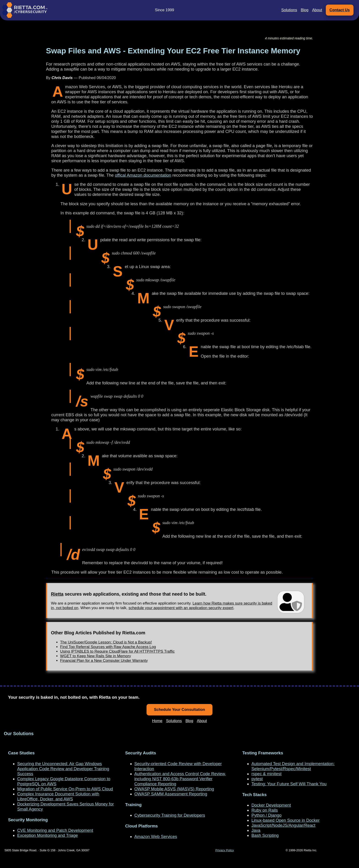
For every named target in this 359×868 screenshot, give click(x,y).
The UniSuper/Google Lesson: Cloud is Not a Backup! (106, 642)
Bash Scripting (265, 835)
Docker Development (271, 805)
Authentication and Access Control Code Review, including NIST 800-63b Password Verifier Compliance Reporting (180, 779)
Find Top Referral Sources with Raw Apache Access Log (108, 647)
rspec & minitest (266, 774)
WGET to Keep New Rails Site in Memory (96, 656)
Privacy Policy (225, 850)
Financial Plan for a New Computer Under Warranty (104, 661)
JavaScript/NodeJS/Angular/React (283, 825)
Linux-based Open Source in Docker (286, 820)
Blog (305, 10)
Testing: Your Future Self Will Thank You (289, 784)
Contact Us (340, 10)
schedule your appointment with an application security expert (181, 608)
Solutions (289, 10)
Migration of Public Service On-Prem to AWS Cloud (65, 789)
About (317, 10)
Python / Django (266, 815)
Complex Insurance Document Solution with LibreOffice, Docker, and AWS (58, 796)
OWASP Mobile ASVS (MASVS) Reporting (174, 789)
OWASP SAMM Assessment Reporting (171, 794)
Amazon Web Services (156, 837)
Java (256, 830)
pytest (257, 779)
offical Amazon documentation (143, 175)
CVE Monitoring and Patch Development (55, 830)
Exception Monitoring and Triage (48, 835)
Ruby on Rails (265, 810)
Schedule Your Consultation (179, 710)
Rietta (57, 594)
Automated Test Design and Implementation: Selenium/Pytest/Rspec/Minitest (293, 766)
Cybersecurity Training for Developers (170, 815)
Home (157, 721)
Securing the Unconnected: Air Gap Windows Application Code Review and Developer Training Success (63, 769)
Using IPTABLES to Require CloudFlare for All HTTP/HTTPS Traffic (117, 651)
